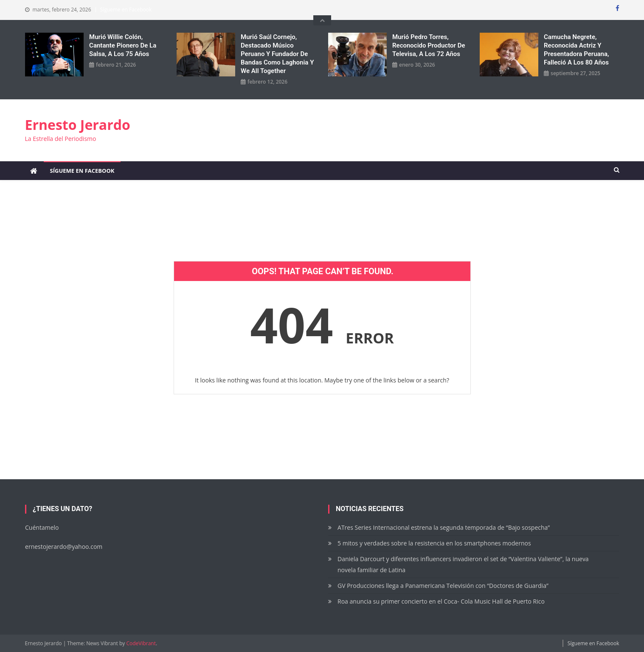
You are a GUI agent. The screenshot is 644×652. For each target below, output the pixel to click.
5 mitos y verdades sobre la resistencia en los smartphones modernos (434, 543)
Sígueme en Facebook (126, 10)
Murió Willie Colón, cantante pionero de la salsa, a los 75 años (123, 45)
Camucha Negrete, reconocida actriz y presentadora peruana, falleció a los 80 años (576, 50)
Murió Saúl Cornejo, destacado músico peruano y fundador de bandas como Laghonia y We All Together (277, 54)
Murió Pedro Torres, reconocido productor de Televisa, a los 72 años (429, 45)
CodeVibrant (141, 643)
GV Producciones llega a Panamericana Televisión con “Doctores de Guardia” (443, 586)
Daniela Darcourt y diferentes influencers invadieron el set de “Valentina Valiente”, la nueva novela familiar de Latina (463, 564)
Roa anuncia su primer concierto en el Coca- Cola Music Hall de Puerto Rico (441, 601)
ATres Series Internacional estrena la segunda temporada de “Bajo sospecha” (444, 527)
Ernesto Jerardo (78, 125)
